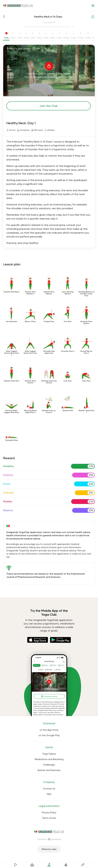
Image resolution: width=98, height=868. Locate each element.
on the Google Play (49, 735)
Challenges (49, 765)
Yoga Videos (49, 754)
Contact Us (49, 789)
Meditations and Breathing (49, 759)
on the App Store (49, 730)
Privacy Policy (49, 812)
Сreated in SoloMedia (49, 839)
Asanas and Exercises (49, 770)
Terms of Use (49, 818)
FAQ (49, 794)
